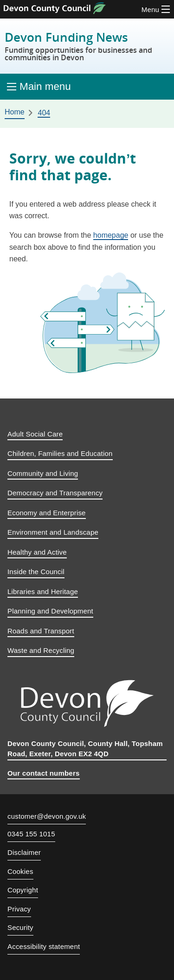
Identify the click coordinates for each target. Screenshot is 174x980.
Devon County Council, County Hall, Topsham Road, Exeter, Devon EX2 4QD (85, 749)
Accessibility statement (44, 946)
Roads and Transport (41, 631)
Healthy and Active (37, 552)
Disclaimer (24, 852)
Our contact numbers (44, 773)
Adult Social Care (35, 434)
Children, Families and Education (60, 453)
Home (15, 112)
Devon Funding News (87, 46)
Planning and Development (50, 611)
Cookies (20, 871)
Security (20, 927)
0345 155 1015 (31, 834)
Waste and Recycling (41, 650)
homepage (111, 235)
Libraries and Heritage (43, 591)
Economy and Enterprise (47, 513)
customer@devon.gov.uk (47, 816)
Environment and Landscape (53, 532)
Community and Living (43, 473)
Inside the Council (36, 572)
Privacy (19, 909)
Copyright (23, 890)
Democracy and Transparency (55, 493)
